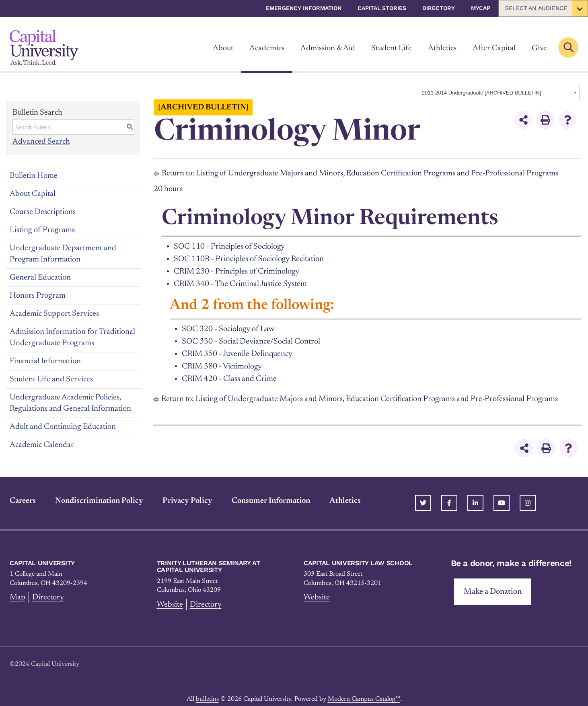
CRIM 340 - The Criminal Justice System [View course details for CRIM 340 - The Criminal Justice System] (240, 282)
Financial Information (45, 361)
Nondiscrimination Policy (99, 497)
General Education (40, 277)
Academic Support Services (54, 313)
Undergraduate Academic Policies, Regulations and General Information (70, 403)
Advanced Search (41, 142)
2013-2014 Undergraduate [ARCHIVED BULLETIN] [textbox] (481, 93)
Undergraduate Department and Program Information (63, 253)
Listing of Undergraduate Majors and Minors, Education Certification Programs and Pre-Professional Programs (378, 173)
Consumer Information (271, 497)
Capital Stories (382, 8)
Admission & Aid (328, 48)
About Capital (33, 193)
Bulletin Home (34, 175)
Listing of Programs (42, 230)
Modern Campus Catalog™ (364, 695)
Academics (267, 48)
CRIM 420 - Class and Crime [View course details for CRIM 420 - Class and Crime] (229, 376)
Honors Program (38, 295)
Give (539, 48)
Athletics (442, 48)
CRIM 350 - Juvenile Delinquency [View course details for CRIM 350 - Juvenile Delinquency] (237, 352)
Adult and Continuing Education (63, 426)
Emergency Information (304, 8)
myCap (481, 8)
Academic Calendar (42, 445)
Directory (439, 8)
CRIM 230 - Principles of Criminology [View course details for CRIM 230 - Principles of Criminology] (237, 270)
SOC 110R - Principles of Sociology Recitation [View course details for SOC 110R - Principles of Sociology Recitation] (249, 258)
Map (17, 593)
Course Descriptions (43, 212)
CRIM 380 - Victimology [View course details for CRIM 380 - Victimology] (222, 364)
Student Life (392, 48)
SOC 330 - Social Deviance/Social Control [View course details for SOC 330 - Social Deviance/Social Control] (251, 340)
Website (170, 601)
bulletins (207, 695)
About (223, 48)
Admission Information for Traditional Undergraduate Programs (72, 337)
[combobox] (499, 93)
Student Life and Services (51, 379)
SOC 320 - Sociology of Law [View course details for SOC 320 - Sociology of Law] (228, 327)
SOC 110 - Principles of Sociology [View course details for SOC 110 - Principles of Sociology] (230, 246)
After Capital (494, 48)
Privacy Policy (187, 497)
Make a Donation (493, 588)
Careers (23, 497)
